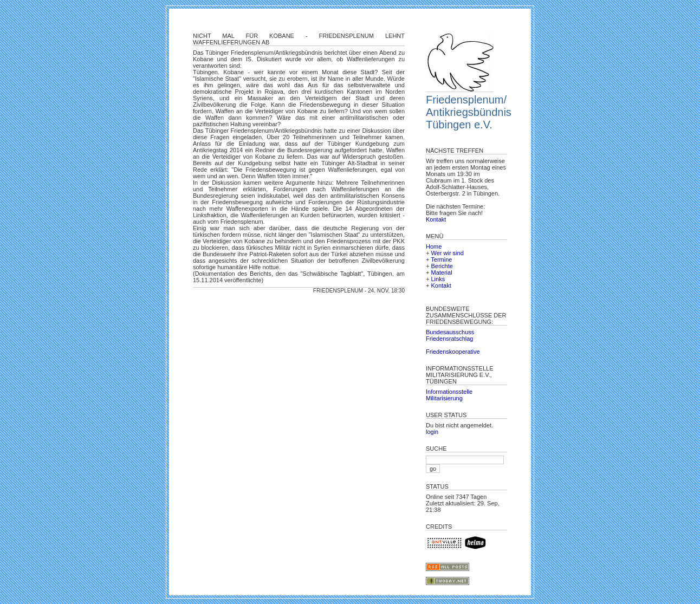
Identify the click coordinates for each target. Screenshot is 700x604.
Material (441, 272)
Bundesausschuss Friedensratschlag (450, 335)
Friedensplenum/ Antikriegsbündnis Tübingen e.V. (469, 112)
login (432, 432)
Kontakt (436, 219)
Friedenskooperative (453, 352)
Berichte (442, 266)
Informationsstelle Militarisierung (449, 395)
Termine (441, 259)
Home (434, 246)
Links (438, 279)
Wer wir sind (447, 253)
